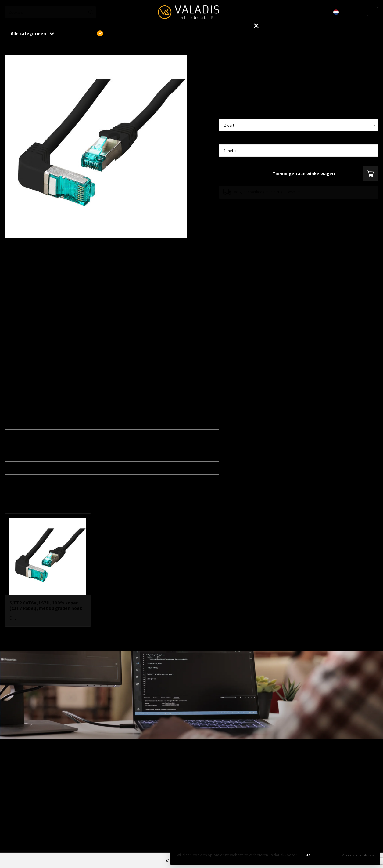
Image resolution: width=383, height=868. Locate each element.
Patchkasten (204, 766)
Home (10, 49)
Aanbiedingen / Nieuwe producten (34, 766)
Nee (329, 855)
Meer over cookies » (358, 855)
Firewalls (12, 786)
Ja (308, 855)
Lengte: (229, 140)
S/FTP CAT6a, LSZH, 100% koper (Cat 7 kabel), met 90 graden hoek (82, 49)
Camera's (202, 786)
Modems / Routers (210, 776)
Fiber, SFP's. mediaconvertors (125, 795)
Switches (12, 795)
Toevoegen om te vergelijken (243, 204)
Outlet (294, 766)
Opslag (200, 795)
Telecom (107, 776)
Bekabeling (14, 776)
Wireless (106, 766)
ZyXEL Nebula (111, 786)
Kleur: (227, 114)
